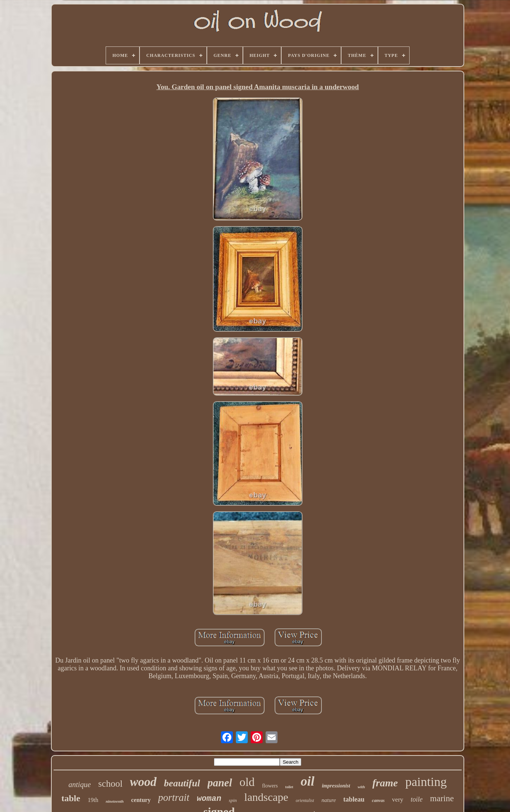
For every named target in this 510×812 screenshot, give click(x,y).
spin (233, 800)
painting (426, 782)
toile (417, 799)
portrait (174, 797)
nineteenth (115, 801)
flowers (270, 786)
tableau (354, 799)
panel (220, 783)
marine (442, 798)
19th (93, 800)
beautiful (182, 783)
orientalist (305, 800)
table (71, 798)
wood (143, 782)
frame (385, 783)
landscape (266, 797)
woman (209, 799)
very (398, 800)
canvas (378, 800)
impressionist (336, 786)
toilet (289, 787)
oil (307, 781)
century (141, 800)
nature (329, 800)
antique (80, 784)
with (361, 787)
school (110, 784)
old (247, 782)
